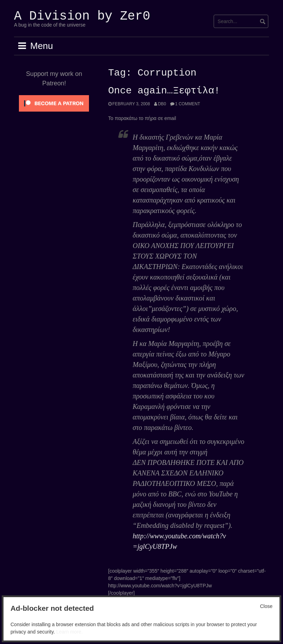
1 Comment (188, 104)
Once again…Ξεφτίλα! (164, 91)
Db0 (162, 104)
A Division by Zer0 (82, 16)
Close (266, 606)
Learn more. (69, 632)
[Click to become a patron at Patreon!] (54, 103)
